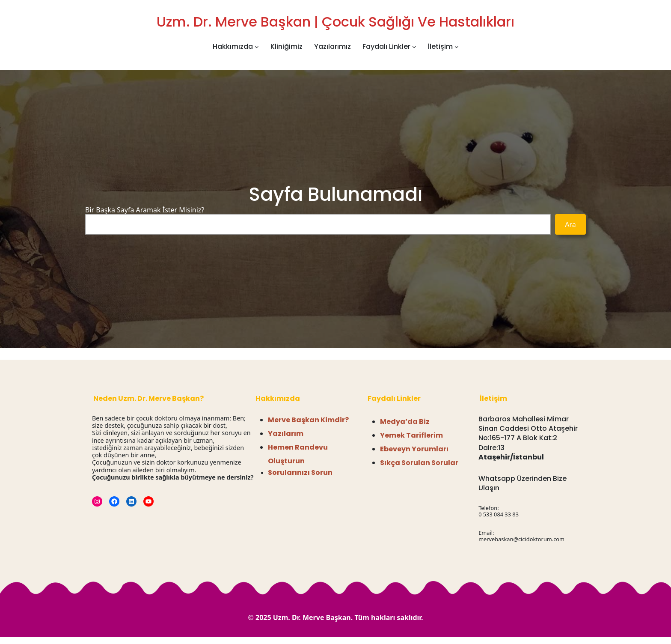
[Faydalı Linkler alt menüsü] (414, 47)
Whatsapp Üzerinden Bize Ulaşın (523, 483)
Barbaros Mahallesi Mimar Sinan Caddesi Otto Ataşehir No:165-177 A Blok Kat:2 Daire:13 (528, 433)
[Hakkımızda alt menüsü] (257, 47)
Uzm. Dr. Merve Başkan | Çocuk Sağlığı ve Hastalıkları (335, 22)
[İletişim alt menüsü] (457, 47)
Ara (570, 224)
